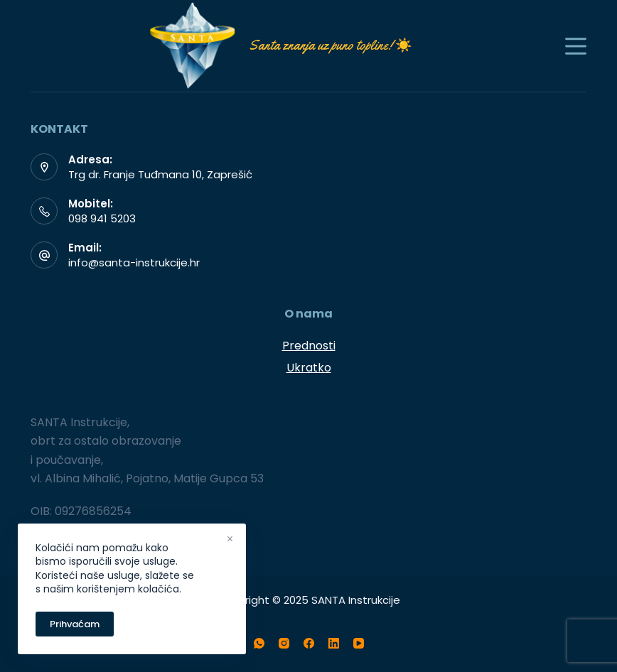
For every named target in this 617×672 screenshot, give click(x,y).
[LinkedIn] (334, 643)
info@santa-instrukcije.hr (134, 262)
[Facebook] (309, 643)
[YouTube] (359, 643)
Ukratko (309, 368)
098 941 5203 (102, 218)
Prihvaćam (75, 624)
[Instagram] (284, 643)
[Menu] (576, 46)
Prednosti (309, 346)
